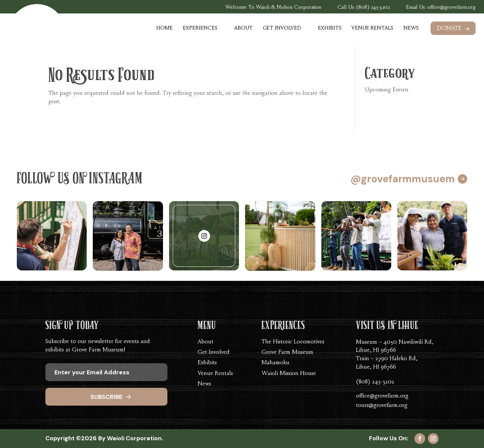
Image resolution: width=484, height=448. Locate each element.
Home (165, 28)
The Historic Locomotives (293, 342)
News (411, 28)
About (244, 28)
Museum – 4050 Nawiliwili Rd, (395, 342)
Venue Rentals (372, 28)
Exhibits (330, 28)
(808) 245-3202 (373, 7)
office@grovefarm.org (451, 7)
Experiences (200, 28)
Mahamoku (275, 363)
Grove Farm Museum (287, 352)
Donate (449, 29)
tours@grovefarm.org (382, 406)
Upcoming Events (387, 90)
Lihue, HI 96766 (376, 350)
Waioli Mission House (289, 374)
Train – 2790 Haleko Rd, (387, 359)
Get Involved (282, 28)
